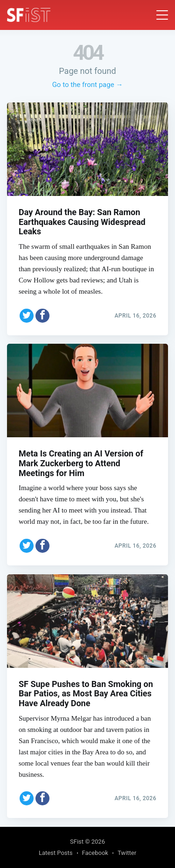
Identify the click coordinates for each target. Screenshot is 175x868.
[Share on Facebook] (42, 316)
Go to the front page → (88, 85)
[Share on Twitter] (27, 316)
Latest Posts (56, 853)
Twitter (127, 853)
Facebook (95, 853)
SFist (77, 842)
